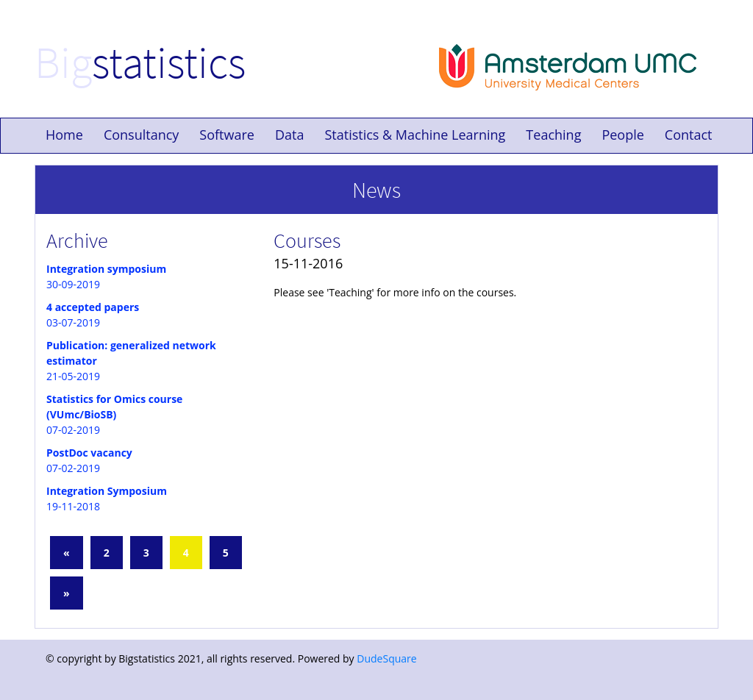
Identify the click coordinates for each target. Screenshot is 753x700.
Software (227, 135)
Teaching (553, 135)
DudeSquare (386, 658)
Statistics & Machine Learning (415, 135)
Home (64, 135)
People (622, 135)
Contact (689, 135)
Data (289, 135)
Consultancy (141, 135)
